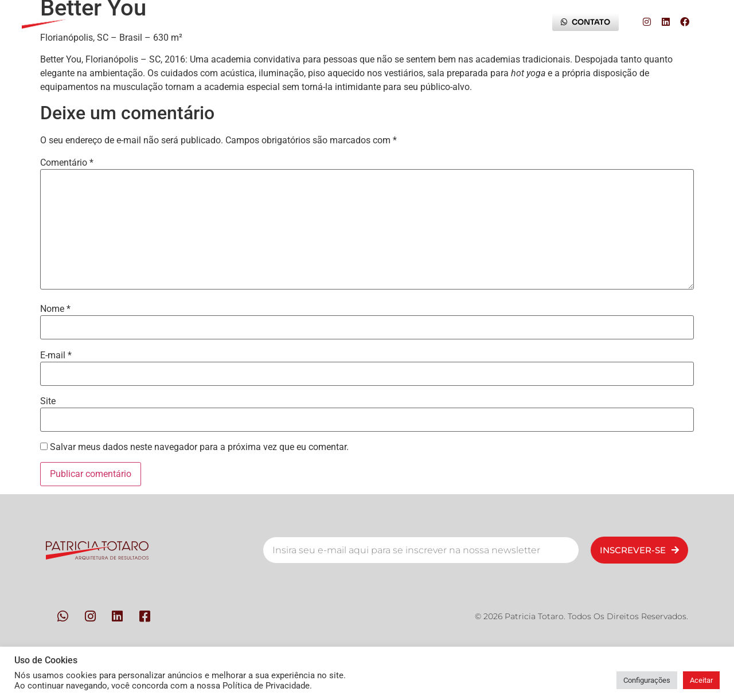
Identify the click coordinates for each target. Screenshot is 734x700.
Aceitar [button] (701, 680)
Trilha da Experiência (426, 22)
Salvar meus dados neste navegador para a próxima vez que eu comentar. (199, 447)
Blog (510, 22)
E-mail (56, 355)
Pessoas (180, 22)
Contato (334, 22)
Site (48, 401)
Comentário (67, 163)
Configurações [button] (647, 680)
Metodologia (257, 22)
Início (118, 22)
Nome (55, 309)
